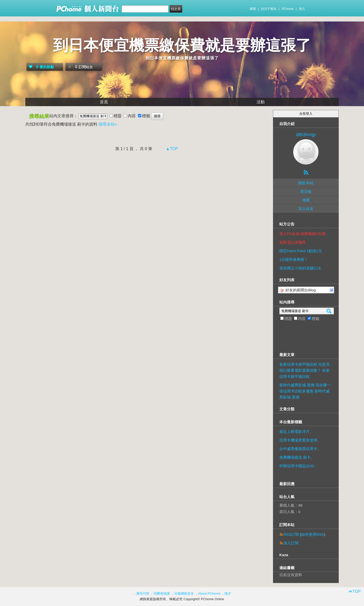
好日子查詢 (269, 9)
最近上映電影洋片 (294, 432)
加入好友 (306, 209)
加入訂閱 (291, 543)
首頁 (104, 102)
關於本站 (306, 183)
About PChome (209, 593)
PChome (288, 9)
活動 (261, 102)
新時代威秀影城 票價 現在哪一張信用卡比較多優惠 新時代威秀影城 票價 (305, 391)
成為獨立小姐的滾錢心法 (300, 268)
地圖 (306, 200)
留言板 (306, 191)
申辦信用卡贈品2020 (297, 466)
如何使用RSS (313, 534)
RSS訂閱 (291, 534)
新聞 (253, 9)
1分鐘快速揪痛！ (294, 259)
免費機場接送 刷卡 (295, 457)
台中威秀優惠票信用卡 (298, 449)
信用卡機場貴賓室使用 (298, 440)
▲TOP (171, 149)
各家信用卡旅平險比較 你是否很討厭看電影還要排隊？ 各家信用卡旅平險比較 (304, 370)
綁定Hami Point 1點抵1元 (301, 251)
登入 (302, 9)
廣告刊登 (143, 593)
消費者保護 (162, 593)
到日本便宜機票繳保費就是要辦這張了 (182, 45)
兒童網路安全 (184, 593)
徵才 (228, 593)
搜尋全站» (108, 124)
